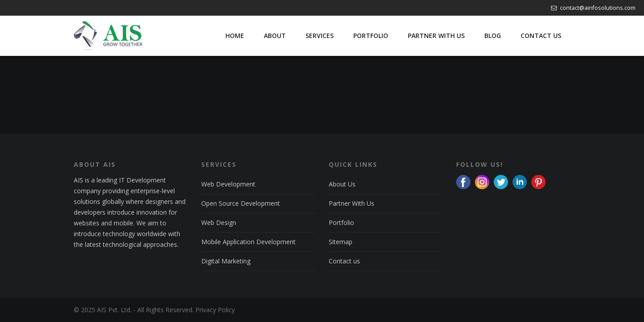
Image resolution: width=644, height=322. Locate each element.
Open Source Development (241, 203)
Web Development (228, 184)
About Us (342, 184)
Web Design (219, 222)
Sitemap (341, 242)
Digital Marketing (226, 261)
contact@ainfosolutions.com (593, 8)
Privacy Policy (215, 310)
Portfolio (341, 222)
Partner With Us (352, 203)
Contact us (344, 261)
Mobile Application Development (248, 242)
